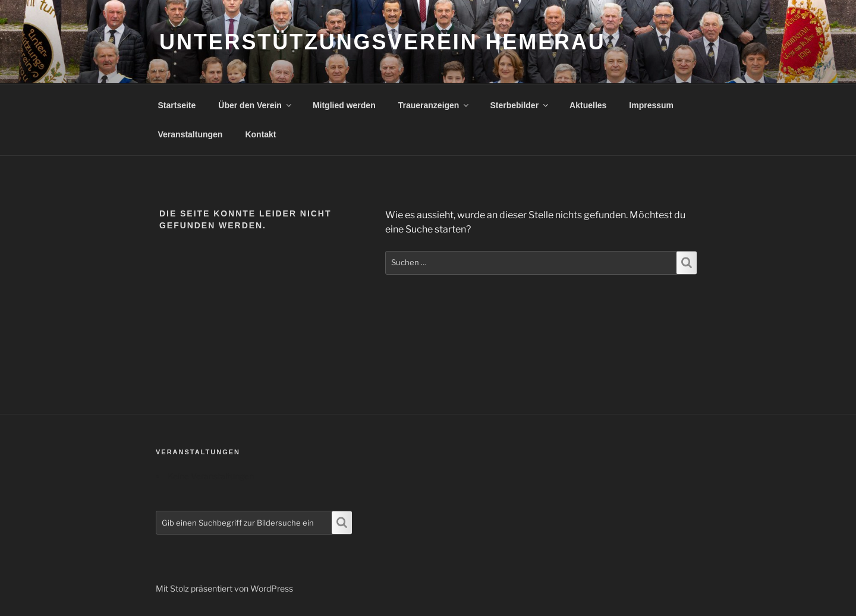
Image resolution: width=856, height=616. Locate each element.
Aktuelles (588, 105)
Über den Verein (256, 105)
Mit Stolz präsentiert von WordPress (224, 588)
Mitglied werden (344, 105)
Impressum (651, 105)
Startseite (177, 105)
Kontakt (260, 134)
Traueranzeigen (435, 105)
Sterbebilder (520, 105)
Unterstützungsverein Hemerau (383, 42)
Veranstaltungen (191, 134)
